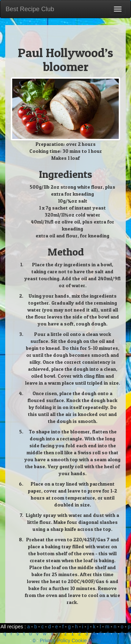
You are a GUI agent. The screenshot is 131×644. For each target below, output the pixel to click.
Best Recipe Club (30, 9)
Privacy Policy (55, 641)
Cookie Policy (86, 641)
